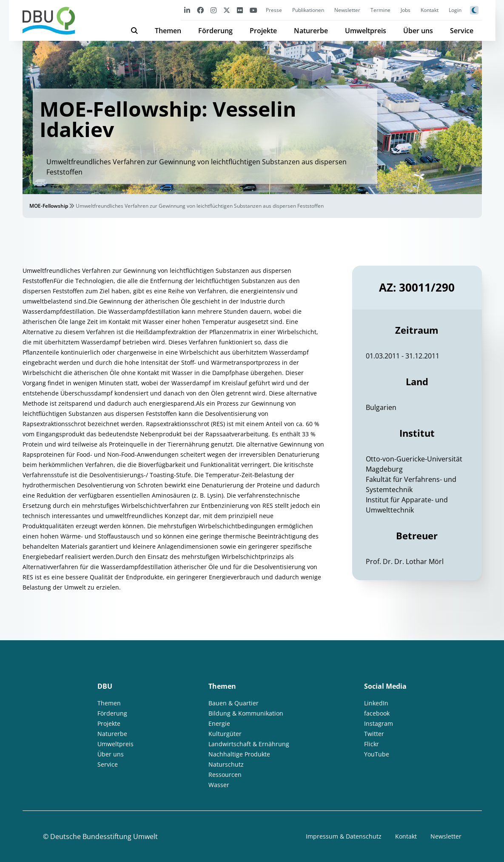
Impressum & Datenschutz (344, 836)
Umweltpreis (366, 31)
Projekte (263, 31)
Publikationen (308, 10)
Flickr (372, 744)
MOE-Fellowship (49, 206)
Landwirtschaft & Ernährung (249, 744)
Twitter (374, 734)
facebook (377, 713)
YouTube (377, 754)
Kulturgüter (225, 734)
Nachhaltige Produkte (239, 754)
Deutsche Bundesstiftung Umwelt (104, 836)
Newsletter (347, 10)
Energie (219, 723)
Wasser (219, 785)
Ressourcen (225, 775)
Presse (274, 10)
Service (462, 31)
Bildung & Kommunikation (246, 713)
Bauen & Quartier (233, 703)
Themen (168, 31)
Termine (380, 10)
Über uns (418, 31)
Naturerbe (311, 31)
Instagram (379, 723)
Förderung (215, 31)
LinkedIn (376, 703)
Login (455, 10)
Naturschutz (226, 764)
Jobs (406, 10)
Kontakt (430, 10)
